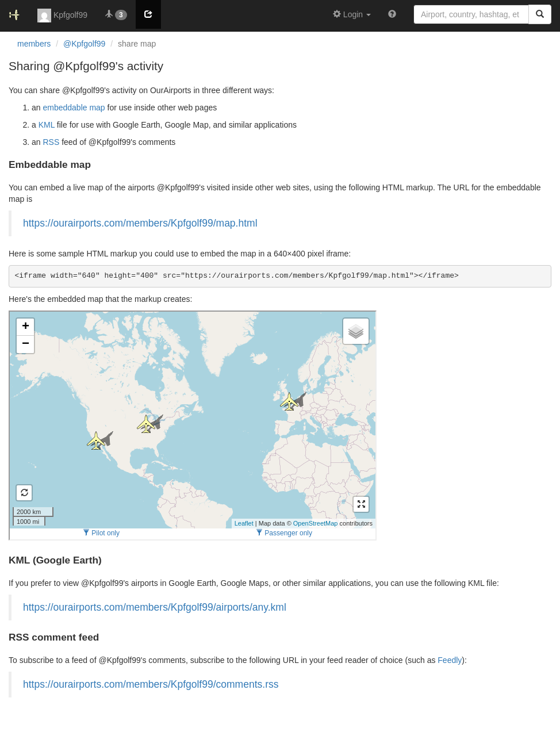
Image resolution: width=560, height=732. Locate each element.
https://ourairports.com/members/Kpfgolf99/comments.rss (151, 684)
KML (47, 125)
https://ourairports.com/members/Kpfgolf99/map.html (140, 223)
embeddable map (74, 108)
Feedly (450, 660)
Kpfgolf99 (62, 16)
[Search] (540, 14)
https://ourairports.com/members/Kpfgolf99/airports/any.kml (155, 607)
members (34, 44)
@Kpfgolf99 (84, 44)
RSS (51, 142)
